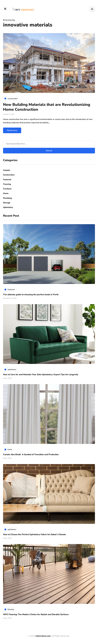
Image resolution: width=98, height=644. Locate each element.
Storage (7, 203)
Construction (9, 175)
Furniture (7, 189)
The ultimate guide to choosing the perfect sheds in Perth (31, 295)
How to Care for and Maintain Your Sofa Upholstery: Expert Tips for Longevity (41, 375)
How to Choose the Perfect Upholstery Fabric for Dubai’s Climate (34, 534)
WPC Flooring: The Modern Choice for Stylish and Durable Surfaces (36, 614)
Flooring (7, 184)
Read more (12, 130)
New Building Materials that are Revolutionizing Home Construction (47, 107)
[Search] (49, 144)
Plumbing (7, 198)
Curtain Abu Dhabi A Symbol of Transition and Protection (31, 454)
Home (6, 193)
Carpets (7, 170)
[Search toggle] (92, 9)
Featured (7, 180)
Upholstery (8, 207)
